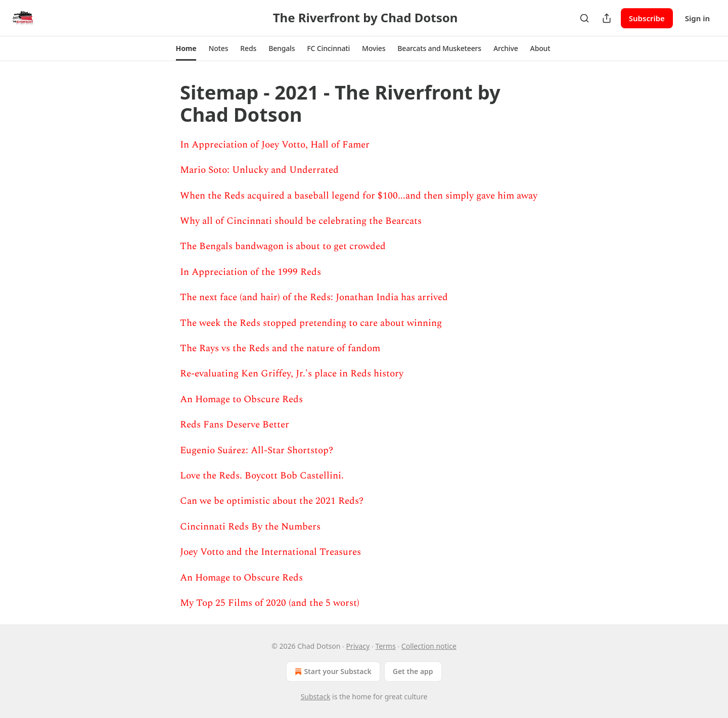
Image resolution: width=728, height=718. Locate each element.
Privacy (358, 646)
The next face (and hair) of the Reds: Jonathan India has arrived (314, 297)
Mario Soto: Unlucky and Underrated (259, 170)
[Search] (584, 18)
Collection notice (429, 646)
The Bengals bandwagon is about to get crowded (283, 246)
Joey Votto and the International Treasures (270, 552)
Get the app (413, 671)
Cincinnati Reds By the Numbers (250, 527)
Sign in (697, 18)
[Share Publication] (607, 18)
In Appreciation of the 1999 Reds (251, 272)
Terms (385, 646)
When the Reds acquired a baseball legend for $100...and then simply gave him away (359, 196)
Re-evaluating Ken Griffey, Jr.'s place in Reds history (292, 374)
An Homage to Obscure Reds (241, 399)
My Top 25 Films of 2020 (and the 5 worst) (270, 603)
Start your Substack (332, 672)
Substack (316, 697)
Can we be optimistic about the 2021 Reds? (272, 501)
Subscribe (647, 18)
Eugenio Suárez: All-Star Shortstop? (257, 450)
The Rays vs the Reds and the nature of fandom (280, 348)
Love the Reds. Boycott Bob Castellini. (262, 476)
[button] (186, 49)
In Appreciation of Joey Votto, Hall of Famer (275, 145)
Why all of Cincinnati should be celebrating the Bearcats (301, 221)
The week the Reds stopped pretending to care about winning (311, 323)
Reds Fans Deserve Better (235, 425)
